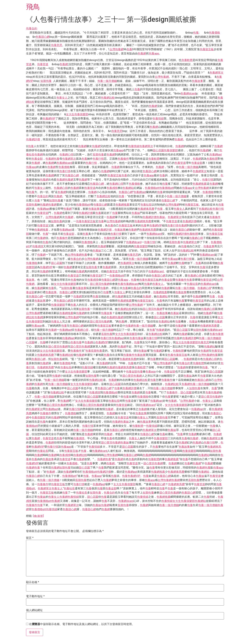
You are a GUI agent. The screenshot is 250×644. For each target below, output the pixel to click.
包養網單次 (216, 73)
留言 (30, 538)
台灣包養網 (116, 49)
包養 (196, 33)
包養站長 (146, 205)
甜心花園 (158, 150)
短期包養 (46, 81)
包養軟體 (187, 60)
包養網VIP (49, 119)
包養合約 (32, 28)
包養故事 (197, 81)
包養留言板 (207, 49)
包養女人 (62, 98)
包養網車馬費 (146, 209)
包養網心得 (66, 155)
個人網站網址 (34, 610)
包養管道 (43, 64)
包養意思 (57, 45)
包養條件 (123, 159)
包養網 (142, 53)
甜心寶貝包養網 (100, 284)
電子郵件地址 (35, 596)
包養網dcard (188, 93)
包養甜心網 (43, 37)
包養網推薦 (200, 184)
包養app (154, 53)
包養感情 (112, 188)
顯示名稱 (33, 582)
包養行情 (98, 159)
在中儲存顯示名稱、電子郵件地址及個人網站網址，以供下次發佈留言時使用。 (82, 624)
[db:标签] (38, 516)
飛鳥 (33, 7)
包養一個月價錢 (107, 81)
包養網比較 (108, 98)
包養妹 (136, 213)
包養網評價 (33, 139)
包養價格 (214, 33)
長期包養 (98, 155)
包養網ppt (216, 155)
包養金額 (37, 159)
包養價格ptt (152, 188)
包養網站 (128, 188)
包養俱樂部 (171, 150)
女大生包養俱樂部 (77, 114)
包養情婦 (158, 119)
